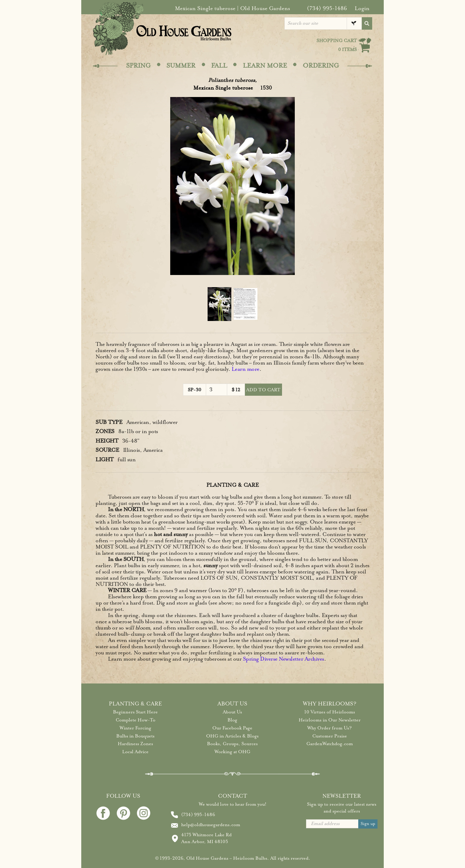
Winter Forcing (135, 728)
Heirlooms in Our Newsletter (330, 720)
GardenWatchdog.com (330, 744)
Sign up (368, 824)
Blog (232, 720)
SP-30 (195, 390)
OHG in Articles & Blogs (232, 736)
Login (362, 8)
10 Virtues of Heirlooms (330, 712)
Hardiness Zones (135, 744)
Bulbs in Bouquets (135, 736)
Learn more (246, 369)
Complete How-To (136, 720)
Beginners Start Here (135, 712)
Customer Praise (330, 736)
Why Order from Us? (329, 728)
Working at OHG (232, 752)
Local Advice (135, 752)
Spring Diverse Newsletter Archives (284, 659)
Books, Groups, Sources (232, 744)
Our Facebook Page (232, 728)
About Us (232, 712)
